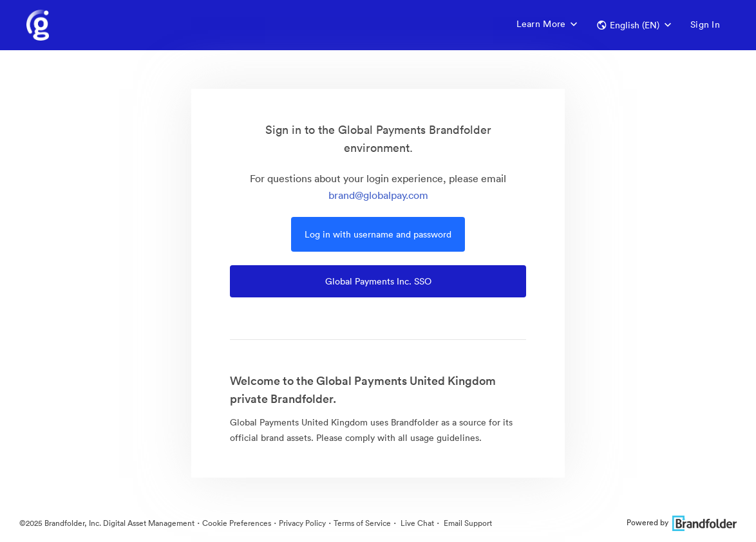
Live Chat (416, 523)
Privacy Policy (302, 523)
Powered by (682, 522)
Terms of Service (362, 523)
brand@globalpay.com (378, 195)
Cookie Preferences (237, 523)
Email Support (467, 523)
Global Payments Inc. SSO (378, 281)
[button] (634, 25)
